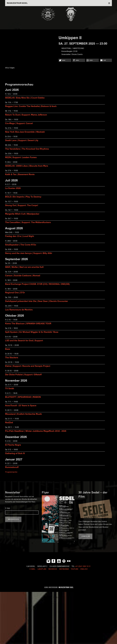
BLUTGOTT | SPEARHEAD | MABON (23, 397)
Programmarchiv (11, 472)
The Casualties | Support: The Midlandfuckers (28, 222)
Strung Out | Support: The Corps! (22, 205)
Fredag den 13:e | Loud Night (20, 236)
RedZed (9, 422)
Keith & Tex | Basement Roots (20, 174)
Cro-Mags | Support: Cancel (19, 123)
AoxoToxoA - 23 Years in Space (21, 405)
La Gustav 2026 (13, 188)
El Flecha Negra (13, 445)
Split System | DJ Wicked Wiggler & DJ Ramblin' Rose (32, 332)
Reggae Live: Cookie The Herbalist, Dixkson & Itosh (31, 106)
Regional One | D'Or (15, 292)
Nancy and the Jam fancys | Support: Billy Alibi (29, 253)
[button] (65, 60)
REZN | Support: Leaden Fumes (21, 157)
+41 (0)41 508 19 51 (83, 566)
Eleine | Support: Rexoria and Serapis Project (28, 366)
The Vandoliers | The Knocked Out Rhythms (27, 149)
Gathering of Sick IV (15, 453)
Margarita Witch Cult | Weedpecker (22, 214)
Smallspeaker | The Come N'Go (21, 245)
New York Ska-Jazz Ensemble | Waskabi (25, 132)
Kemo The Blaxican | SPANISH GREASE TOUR (28, 323)
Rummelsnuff (12, 467)
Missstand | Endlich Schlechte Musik (23, 414)
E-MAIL (32, 569)
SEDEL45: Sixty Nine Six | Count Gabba (25, 98)
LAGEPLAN (42, 569)
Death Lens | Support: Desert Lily (22, 140)
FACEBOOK (53, 569)
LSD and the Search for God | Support (24, 340)
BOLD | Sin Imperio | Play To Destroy (23, 197)
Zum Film (85, 536)
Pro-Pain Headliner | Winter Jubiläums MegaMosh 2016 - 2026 (36, 431)
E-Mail (8, 508)
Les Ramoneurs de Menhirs (19, 310)
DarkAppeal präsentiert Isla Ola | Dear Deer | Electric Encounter (37, 301)
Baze (8, 349)
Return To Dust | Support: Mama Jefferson (26, 115)
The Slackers (12, 357)
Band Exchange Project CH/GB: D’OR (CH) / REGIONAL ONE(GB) (37, 284)
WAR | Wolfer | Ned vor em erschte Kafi (24, 267)
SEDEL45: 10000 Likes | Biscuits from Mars (27, 166)
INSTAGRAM (64, 569)
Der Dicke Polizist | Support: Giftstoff (23, 374)
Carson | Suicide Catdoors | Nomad (23, 275)
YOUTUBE (75, 569)
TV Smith (10, 388)
